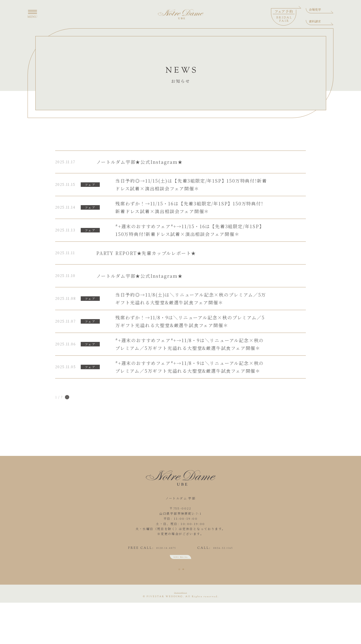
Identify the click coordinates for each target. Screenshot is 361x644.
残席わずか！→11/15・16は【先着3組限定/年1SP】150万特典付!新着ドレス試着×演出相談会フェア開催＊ (189, 207)
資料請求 (315, 21)
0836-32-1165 (239, 555)
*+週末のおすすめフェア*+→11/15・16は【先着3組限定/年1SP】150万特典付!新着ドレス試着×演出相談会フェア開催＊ (190, 230)
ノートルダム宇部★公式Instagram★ (140, 162)
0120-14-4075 (150, 555)
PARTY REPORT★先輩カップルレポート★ (146, 253)
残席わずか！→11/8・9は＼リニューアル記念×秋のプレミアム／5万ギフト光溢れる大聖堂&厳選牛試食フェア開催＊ (190, 321)
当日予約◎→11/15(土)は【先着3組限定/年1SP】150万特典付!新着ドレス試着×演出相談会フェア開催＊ (191, 184)
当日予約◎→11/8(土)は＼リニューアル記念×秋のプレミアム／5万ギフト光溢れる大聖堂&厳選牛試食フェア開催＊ (191, 298)
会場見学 (315, 9)
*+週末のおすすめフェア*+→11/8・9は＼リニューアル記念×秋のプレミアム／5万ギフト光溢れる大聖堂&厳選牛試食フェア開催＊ (190, 344)
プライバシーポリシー (180, 630)
